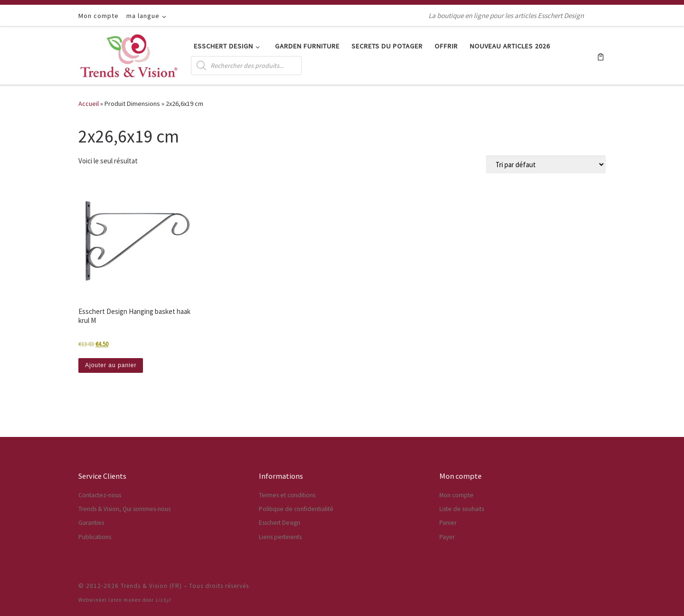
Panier (448, 523)
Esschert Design (280, 523)
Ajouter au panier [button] (111, 365)
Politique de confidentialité (296, 509)
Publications (95, 537)
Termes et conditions (287, 495)
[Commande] (546, 164)
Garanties (91, 523)
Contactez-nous (100, 495)
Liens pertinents (280, 537)
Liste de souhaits (462, 509)
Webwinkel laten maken (110, 600)
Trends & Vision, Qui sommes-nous (124, 509)
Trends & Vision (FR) (151, 586)
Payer (447, 537)
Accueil (89, 104)
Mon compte (456, 495)
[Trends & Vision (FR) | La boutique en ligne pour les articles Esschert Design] (129, 54)
